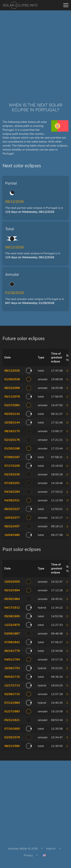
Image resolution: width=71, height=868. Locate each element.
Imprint (51, 849)
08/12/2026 (14, 201)
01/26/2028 (14, 293)
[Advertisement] (35, 51)
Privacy (28, 855)
